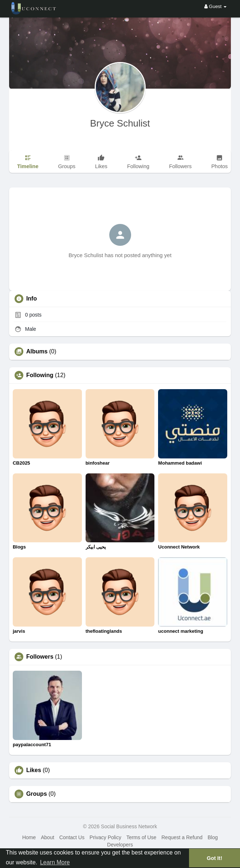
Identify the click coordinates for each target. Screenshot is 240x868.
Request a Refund (182, 837)
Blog (213, 837)
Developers (120, 845)
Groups (37, 794)
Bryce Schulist (120, 123)
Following (40, 375)
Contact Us (72, 837)
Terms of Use (141, 837)
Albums (37, 352)
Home (29, 837)
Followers (40, 657)
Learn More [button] (55, 862)
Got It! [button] (215, 858)
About (48, 837)
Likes (34, 770)
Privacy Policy (105, 837)
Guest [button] (215, 6)
